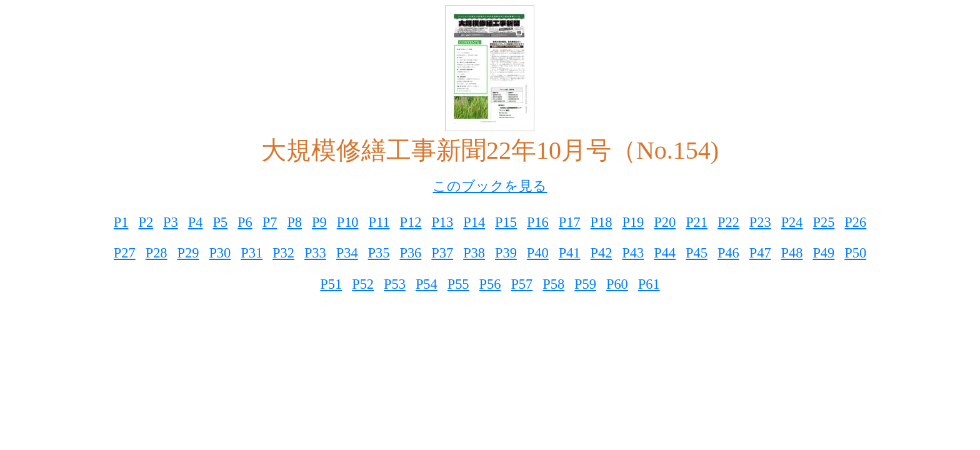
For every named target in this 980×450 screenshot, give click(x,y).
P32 (283, 253)
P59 (585, 284)
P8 (294, 222)
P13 (442, 222)
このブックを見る (490, 186)
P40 (538, 253)
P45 (697, 253)
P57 (522, 284)
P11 (379, 222)
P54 (427, 284)
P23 (760, 222)
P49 (823, 253)
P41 (570, 253)
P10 (348, 222)
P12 (411, 222)
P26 (855, 222)
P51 (331, 284)
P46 (728, 253)
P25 (824, 222)
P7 (270, 222)
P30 (220, 253)
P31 (252, 253)
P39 (506, 253)
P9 (319, 222)
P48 (792, 253)
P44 (665, 253)
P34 (347, 253)
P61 (649, 284)
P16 (538, 222)
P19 (633, 222)
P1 (121, 222)
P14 (474, 222)
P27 (125, 253)
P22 (728, 222)
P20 (665, 222)
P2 (146, 222)
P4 (196, 222)
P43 (633, 253)
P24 (792, 222)
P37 (442, 253)
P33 (315, 253)
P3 (171, 222)
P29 (188, 253)
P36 (410, 253)
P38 (474, 253)
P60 (617, 284)
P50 (855, 253)
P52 (363, 284)
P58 (553, 284)
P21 (697, 222)
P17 (570, 222)
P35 (379, 253)
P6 (245, 222)
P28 (157, 253)
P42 (602, 253)
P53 (395, 284)
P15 (506, 222)
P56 (490, 284)
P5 (220, 222)
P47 (760, 253)
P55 (458, 284)
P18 (602, 222)
